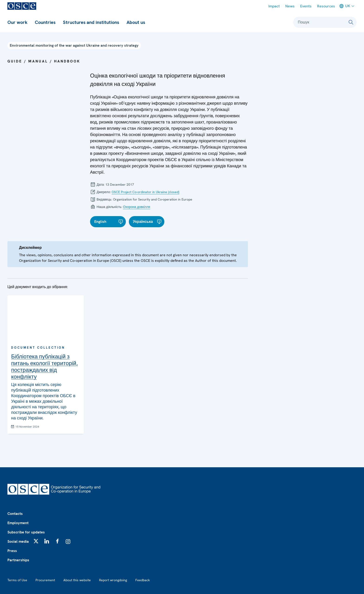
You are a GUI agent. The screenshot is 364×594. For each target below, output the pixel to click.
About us (136, 22)
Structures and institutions (91, 22)
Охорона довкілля (137, 207)
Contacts (15, 514)
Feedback (143, 580)
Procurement (45, 580)
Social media (18, 541)
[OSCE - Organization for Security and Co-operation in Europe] (22, 6)
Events (306, 6)
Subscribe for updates (26, 532)
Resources (326, 6)
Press (12, 551)
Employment (18, 523)
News (290, 6)
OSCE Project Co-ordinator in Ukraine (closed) (145, 192)
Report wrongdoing (113, 580)
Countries (45, 22)
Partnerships (18, 560)
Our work (17, 22)
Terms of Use (17, 580)
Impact (274, 6)
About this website (77, 580)
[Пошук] (351, 22)
